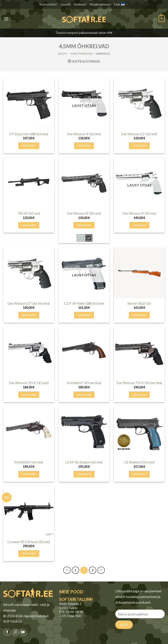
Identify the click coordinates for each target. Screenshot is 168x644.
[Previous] (67, 570)
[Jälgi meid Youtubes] (23, 632)
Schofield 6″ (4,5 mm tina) (84, 383)
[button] (6, 19)
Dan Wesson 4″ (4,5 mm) (84, 134)
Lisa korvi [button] (29, 146)
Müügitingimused (100, 4)
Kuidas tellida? (49, 4)
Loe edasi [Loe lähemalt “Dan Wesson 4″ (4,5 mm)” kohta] (84, 146)
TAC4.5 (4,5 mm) (29, 213)
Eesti (121, 4)
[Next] (101, 570)
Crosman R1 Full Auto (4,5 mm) (29, 542)
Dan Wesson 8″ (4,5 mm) (84, 213)
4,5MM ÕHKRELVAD (81, 54)
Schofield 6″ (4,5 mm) (29, 462)
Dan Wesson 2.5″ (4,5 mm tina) (29, 303)
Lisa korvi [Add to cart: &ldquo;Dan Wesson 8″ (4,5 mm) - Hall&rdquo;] (84, 225)
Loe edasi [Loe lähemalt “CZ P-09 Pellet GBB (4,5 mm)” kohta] (84, 315)
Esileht (63, 54)
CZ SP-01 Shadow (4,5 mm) (84, 462)
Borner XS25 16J (139, 303)
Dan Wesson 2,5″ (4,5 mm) (139, 134)
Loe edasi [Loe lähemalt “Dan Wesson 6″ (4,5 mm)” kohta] (139, 225)
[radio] (80, 238)
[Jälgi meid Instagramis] (15, 632)
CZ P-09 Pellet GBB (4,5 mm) (84, 303)
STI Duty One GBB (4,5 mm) (29, 134)
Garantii (66, 4)
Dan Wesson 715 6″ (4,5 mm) (29, 383)
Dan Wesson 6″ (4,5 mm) (139, 213)
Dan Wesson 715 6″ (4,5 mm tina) (139, 383)
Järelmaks (80, 4)
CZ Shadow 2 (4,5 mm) (139, 462)
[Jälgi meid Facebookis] (7, 632)
